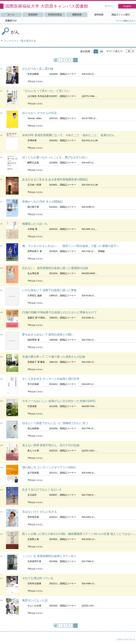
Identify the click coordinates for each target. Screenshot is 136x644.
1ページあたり (115, 51)
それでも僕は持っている (38, 578)
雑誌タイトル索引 (121, 15)
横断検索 (77, 15)
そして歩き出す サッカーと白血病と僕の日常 (51, 379)
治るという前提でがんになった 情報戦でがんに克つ (55, 423)
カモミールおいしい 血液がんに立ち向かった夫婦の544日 (59, 401)
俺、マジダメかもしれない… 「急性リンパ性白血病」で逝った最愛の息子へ (71, 246)
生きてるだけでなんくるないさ (42, 490)
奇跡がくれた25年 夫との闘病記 (42, 202)
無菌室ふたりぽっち (35, 224)
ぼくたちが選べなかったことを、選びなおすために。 (56, 157)
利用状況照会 (55, 15)
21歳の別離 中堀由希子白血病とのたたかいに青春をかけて (59, 312)
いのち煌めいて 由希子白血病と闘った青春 (49, 290)
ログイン (110, 6)
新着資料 (33, 15)
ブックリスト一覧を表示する (20, 41)
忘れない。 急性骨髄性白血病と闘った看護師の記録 (55, 268)
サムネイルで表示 (101, 51)
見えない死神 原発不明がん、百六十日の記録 (51, 445)
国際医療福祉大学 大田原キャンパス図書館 (47, 6)
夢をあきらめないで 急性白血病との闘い (48, 334)
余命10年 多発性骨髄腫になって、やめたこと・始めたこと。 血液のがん (68, 135)
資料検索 (99, 15)
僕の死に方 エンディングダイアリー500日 (49, 467)
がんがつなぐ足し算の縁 (38, 69)
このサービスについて (125, 639)
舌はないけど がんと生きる (39, 512)
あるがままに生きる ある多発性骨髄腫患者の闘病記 (55, 179)
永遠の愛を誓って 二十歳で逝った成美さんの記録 (54, 357)
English (127, 6)
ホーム (11, 15)
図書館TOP (11, 21)
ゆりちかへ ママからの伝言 (39, 113)
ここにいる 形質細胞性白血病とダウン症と (49, 556)
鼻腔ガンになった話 (35, 600)
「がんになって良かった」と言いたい (46, 91)
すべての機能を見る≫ (126, 21)
